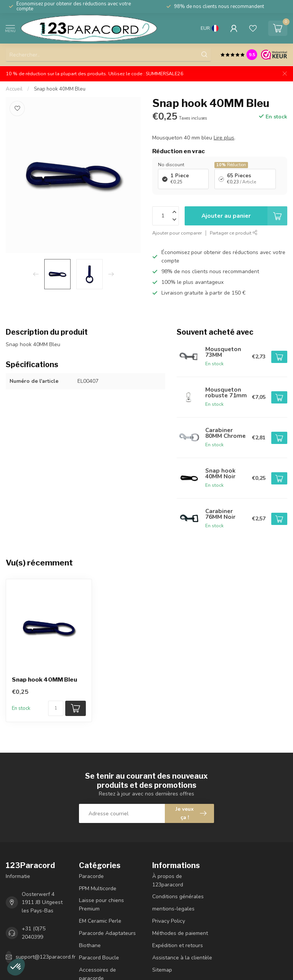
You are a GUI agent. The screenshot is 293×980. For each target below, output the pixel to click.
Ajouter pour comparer (177, 233)
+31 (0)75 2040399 (34, 933)
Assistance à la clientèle (182, 958)
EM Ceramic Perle (100, 921)
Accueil (14, 89)
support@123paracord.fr (46, 957)
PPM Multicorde (98, 888)
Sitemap (162, 970)
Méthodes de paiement (180, 933)
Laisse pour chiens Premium (101, 905)
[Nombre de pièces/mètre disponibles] (56, 708)
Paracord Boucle (99, 958)
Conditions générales (178, 897)
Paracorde (91, 876)
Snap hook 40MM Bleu (60, 89)
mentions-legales (173, 909)
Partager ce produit (234, 233)
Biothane (90, 945)
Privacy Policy (169, 921)
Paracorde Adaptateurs (107, 933)
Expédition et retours (178, 945)
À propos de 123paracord (168, 880)
